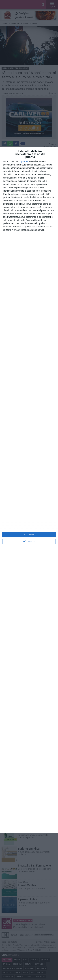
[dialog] (29, 490)
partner (25, 161)
